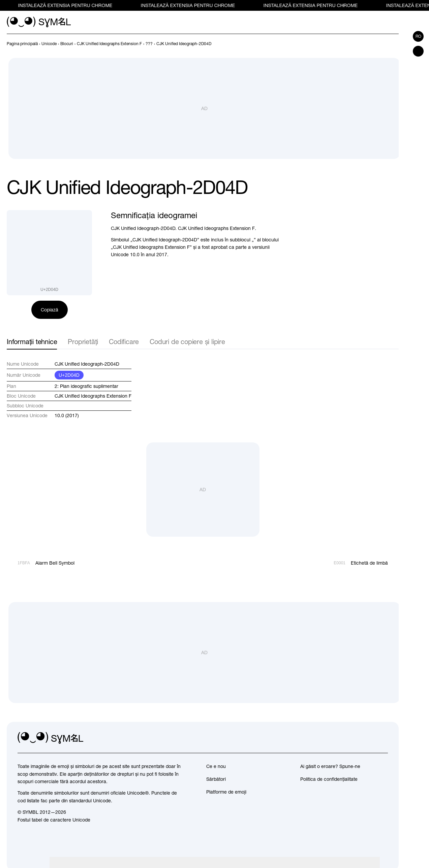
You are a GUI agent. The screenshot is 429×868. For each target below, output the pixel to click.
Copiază (50, 310)
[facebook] (382, 738)
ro (418, 36)
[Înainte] (395, 44)
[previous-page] (22, 44)
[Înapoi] (382, 44)
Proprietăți (83, 342)
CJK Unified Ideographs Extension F (93, 396)
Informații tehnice (32, 342)
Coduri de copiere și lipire (187, 342)
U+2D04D (69, 375)
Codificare (124, 342)
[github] (368, 738)
